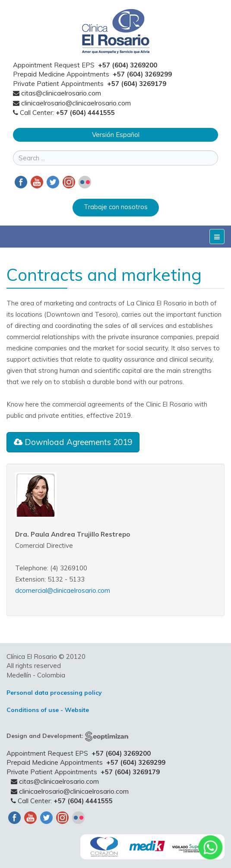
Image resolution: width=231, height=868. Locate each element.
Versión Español (116, 135)
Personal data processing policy (54, 693)
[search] (115, 158)
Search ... (13, 151)
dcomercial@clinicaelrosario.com (63, 590)
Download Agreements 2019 (73, 442)
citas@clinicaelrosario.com (61, 93)
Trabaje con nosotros (116, 207)
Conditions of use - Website (48, 710)
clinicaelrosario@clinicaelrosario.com (76, 103)
